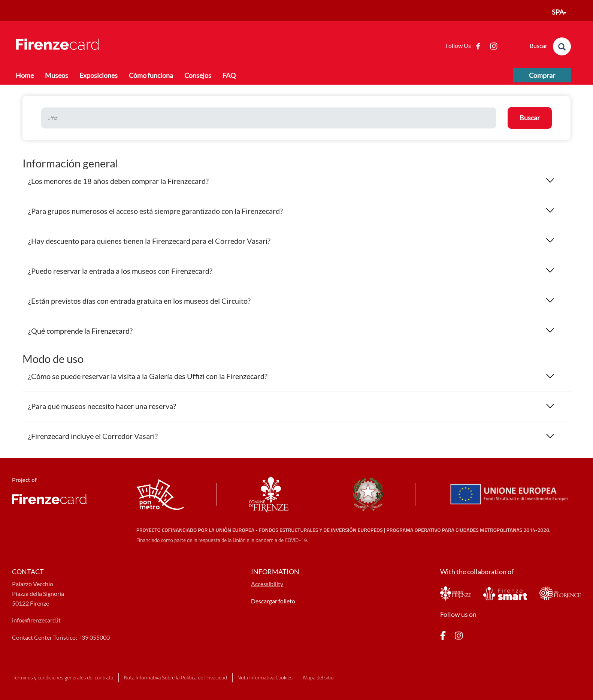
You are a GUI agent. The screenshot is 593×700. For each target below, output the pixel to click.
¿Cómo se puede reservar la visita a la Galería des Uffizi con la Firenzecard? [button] (148, 376)
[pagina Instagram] (459, 637)
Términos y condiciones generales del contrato (63, 677)
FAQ (229, 75)
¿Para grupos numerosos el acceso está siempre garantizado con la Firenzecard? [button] (155, 211)
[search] (562, 46)
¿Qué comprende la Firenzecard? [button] (80, 331)
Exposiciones (99, 75)
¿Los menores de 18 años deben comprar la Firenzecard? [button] (118, 181)
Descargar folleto (273, 601)
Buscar (530, 118)
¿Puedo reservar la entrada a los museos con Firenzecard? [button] (120, 271)
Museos (57, 75)
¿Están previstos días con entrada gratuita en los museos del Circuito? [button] (139, 301)
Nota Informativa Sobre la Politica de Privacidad (176, 677)
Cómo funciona (151, 75)
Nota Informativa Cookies (265, 677)
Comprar (542, 75)
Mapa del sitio (318, 677)
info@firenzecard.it (36, 620)
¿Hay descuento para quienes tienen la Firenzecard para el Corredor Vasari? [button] (149, 241)
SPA (558, 12)
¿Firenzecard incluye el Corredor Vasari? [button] (93, 436)
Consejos (198, 75)
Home (25, 75)
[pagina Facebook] (443, 637)
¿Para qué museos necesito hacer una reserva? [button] (102, 406)
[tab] (296, 181)
